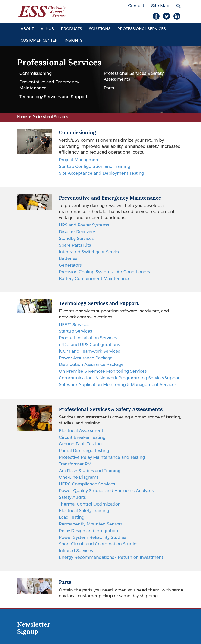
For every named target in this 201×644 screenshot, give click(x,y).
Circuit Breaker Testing (82, 437)
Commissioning (36, 73)
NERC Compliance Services (87, 484)
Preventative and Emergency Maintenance (49, 85)
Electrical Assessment (81, 431)
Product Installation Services (88, 338)
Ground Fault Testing (80, 444)
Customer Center (39, 40)
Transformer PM (75, 464)
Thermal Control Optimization (90, 504)
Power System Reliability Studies (92, 537)
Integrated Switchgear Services (91, 252)
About (27, 29)
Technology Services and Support (53, 97)
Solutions (100, 29)
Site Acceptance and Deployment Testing (101, 173)
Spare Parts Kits (75, 245)
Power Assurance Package (86, 358)
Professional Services (142, 29)
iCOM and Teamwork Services (89, 351)
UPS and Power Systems (84, 225)
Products (71, 29)
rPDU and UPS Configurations (89, 345)
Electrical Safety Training (84, 511)
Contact (136, 6)
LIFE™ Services (74, 325)
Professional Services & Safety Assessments (134, 76)
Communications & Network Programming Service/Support (120, 378)
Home (22, 117)
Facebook (156, 16)
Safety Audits (72, 497)
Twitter (166, 16)
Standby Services (76, 239)
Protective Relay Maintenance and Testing (102, 457)
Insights (74, 40)
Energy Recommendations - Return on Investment (111, 557)
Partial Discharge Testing (84, 451)
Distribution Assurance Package (91, 364)
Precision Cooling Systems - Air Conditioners (104, 272)
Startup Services (75, 331)
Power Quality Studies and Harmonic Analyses (106, 491)
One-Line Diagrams (79, 477)
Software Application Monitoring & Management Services (118, 385)
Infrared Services (76, 551)
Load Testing (72, 517)
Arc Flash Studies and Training (90, 471)
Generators (70, 265)
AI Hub (47, 29)
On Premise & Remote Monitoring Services (103, 371)
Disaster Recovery (77, 232)
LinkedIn (177, 16)
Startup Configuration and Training (94, 166)
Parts (109, 88)
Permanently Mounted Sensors (91, 524)
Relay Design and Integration (88, 531)
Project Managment (79, 160)
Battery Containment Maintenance (95, 279)
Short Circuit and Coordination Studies (99, 544)
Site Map (160, 6)
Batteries (68, 258)
